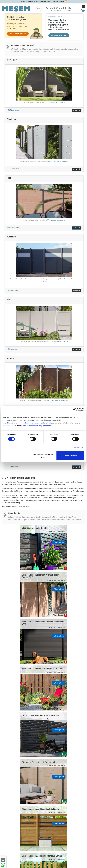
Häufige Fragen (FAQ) (22, 814)
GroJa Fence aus (60, 400)
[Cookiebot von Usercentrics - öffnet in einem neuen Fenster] (74, 409)
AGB (22, 826)
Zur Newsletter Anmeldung (22, 801)
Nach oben (43, 766)
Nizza (57, 220)
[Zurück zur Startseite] (16, 9)
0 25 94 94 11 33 (67, 820)
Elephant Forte (58, 103)
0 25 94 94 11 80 (67, 817)
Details (77, 447)
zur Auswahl (77, 110)
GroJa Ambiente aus (60, 342)
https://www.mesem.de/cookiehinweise (24, 423)
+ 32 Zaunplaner (13, 169)
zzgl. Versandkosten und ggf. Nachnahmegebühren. (64, 847)
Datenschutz (22, 820)
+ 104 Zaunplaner (13, 110)
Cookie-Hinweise (22, 828)
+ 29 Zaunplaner (13, 290)
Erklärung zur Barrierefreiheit (22, 823)
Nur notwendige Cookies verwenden (43, 456)
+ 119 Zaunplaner (13, 228)
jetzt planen (35, 542)
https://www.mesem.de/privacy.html (37, 426)
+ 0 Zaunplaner (12, 467)
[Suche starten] (43, 9)
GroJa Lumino (60, 161)
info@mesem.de (67, 822)
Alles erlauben (71, 456)
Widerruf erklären (23, 834)
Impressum (22, 817)
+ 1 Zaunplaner (12, 349)
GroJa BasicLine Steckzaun (44, 280)
